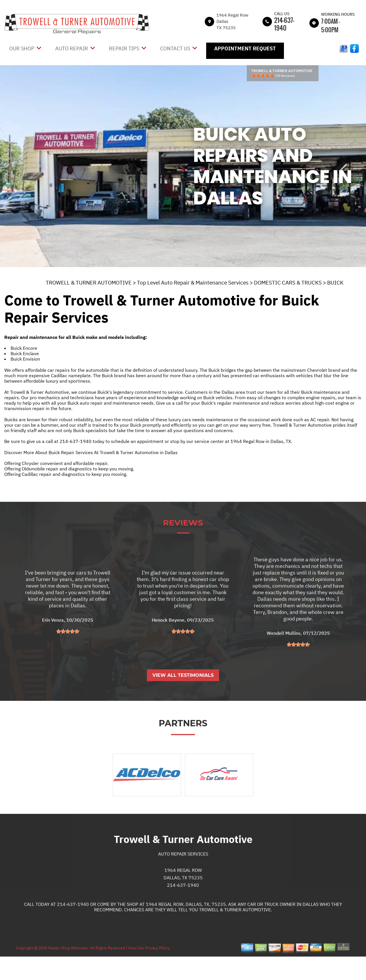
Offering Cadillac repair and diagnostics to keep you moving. (66, 474)
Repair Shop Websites (68, 967)
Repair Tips (124, 48)
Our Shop (22, 48)
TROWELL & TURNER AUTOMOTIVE (89, 283)
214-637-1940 (284, 24)
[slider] (262, 75)
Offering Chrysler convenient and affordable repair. (56, 463)
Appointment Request (245, 48)
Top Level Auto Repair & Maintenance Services (193, 283)
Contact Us (175, 48)
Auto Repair (72, 48)
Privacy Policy (158, 967)
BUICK (335, 283)
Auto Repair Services (183, 873)
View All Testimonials (183, 694)
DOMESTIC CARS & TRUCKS (288, 283)
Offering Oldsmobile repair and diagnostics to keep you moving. (69, 469)
